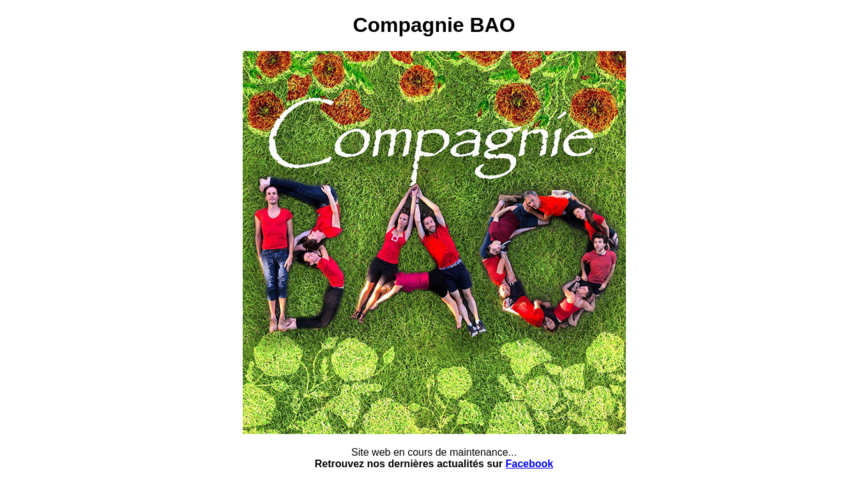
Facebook (530, 464)
